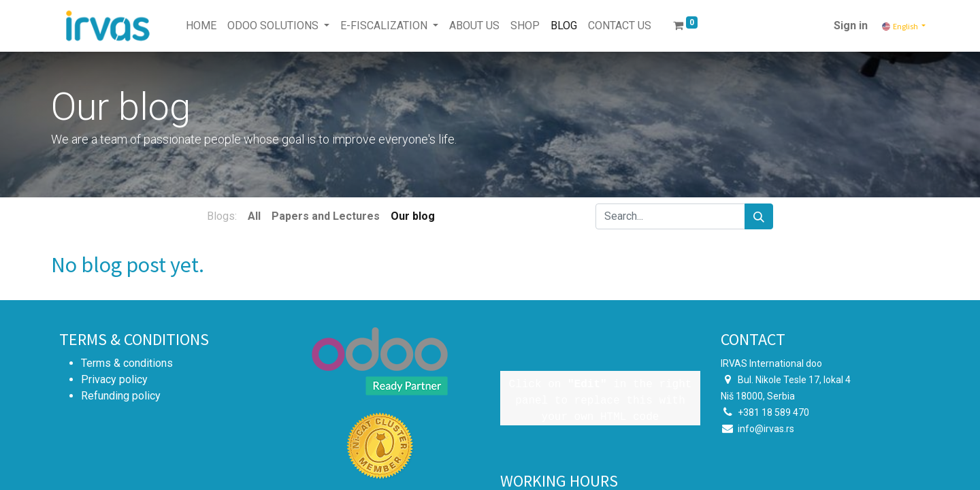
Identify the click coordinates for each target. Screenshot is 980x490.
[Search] (759, 216)
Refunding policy (121, 396)
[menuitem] (201, 26)
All (254, 216)
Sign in (851, 26)
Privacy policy (114, 379)
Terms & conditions (127, 363)
